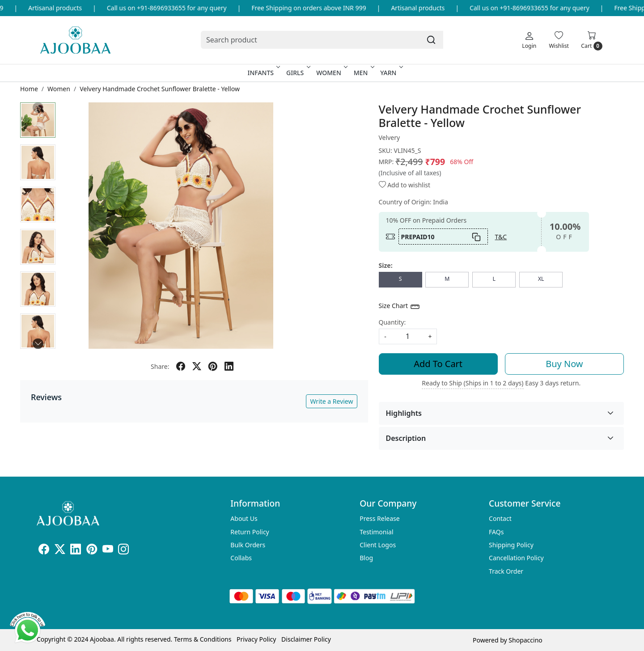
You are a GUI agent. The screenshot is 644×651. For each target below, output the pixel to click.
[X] (60, 551)
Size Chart (400, 307)
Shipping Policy (511, 545)
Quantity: (392, 322)
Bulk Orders (248, 545)
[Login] (529, 40)
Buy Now (564, 364)
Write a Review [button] (331, 401)
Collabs (241, 558)
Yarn (391, 73)
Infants (263, 73)
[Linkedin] (76, 551)
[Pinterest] (92, 551)
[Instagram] (123, 551)
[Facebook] (44, 551)
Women (331, 73)
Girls (297, 73)
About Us (244, 518)
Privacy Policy (256, 639)
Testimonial (376, 532)
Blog (366, 558)
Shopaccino (525, 640)
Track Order (506, 571)
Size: (386, 265)
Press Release (380, 518)
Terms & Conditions (203, 639)
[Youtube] (108, 551)
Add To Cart (438, 364)
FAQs (496, 532)
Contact (500, 518)
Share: (160, 366)
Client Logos (378, 545)
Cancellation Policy (516, 558)
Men (363, 73)
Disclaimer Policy (306, 639)
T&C (501, 237)
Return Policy (250, 532)
